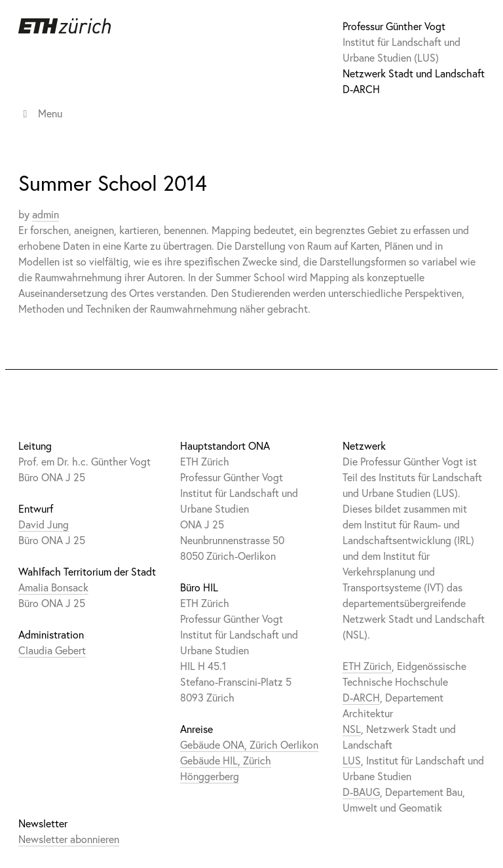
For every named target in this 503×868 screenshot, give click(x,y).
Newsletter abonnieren (69, 839)
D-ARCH (361, 89)
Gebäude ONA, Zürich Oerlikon (249, 744)
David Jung (44, 524)
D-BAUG (361, 792)
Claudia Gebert (52, 650)
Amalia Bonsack (53, 587)
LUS (352, 760)
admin (46, 214)
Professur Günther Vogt (394, 26)
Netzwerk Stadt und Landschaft (414, 73)
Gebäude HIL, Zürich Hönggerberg (226, 768)
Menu (40, 113)
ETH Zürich (367, 666)
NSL (352, 729)
